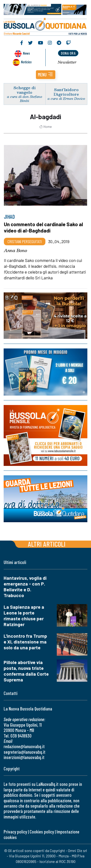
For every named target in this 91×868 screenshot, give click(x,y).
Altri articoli (47, 544)
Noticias (26, 62)
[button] (46, 75)
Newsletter (67, 62)
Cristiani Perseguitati (25, 241)
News (26, 53)
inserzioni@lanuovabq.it (24, 757)
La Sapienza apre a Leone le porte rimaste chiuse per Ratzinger (24, 616)
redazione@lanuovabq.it (24, 746)
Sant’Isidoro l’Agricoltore (66, 92)
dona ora (68, 53)
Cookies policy (42, 832)
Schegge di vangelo (25, 90)
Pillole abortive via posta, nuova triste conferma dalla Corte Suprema (26, 671)
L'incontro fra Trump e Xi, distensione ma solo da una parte (25, 642)
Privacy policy (15, 832)
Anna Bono (16, 250)
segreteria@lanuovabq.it (25, 752)
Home (45, 127)
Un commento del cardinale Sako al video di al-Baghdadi (43, 227)
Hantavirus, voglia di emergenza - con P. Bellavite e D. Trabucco (25, 587)
